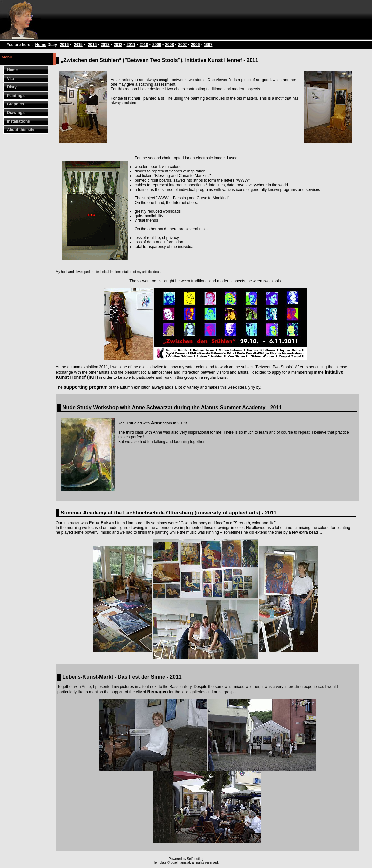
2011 (131, 45)
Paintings (16, 96)
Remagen (157, 692)
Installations (18, 121)
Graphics (15, 104)
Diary (12, 87)
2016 (65, 45)
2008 (170, 45)
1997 (208, 45)
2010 (144, 45)
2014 (92, 45)
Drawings (16, 113)
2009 (157, 45)
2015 (78, 45)
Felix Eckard (103, 523)
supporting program (86, 387)
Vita (11, 79)
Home (41, 45)
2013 (105, 45)
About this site (21, 130)
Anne (157, 423)
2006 (196, 45)
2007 (182, 45)
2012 (118, 45)
